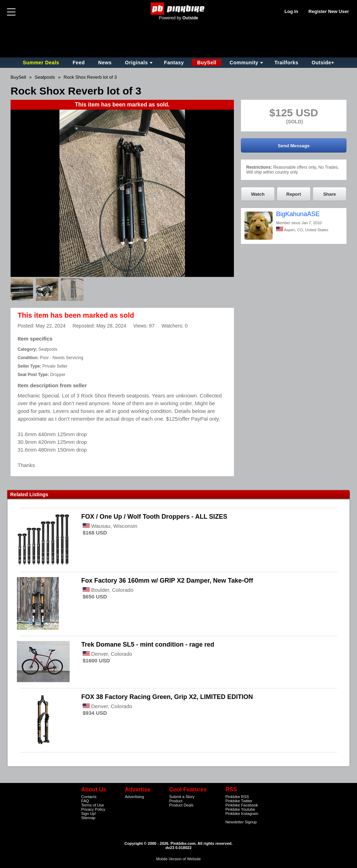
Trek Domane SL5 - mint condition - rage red (148, 644)
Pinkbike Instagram (242, 814)
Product (176, 801)
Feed (79, 63)
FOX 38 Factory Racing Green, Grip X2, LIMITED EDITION (167, 697)
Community (244, 63)
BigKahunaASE (298, 214)
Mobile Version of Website (178, 859)
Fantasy (174, 63)
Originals (136, 63)
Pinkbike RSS (237, 797)
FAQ (85, 801)
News (105, 63)
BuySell (207, 63)
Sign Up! (89, 814)
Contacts (89, 797)
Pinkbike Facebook (242, 805)
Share (330, 194)
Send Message (294, 146)
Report (294, 194)
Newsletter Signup (241, 822)
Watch (258, 194)
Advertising (134, 797)
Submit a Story (182, 797)
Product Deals (181, 805)
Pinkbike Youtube (240, 809)
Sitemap (88, 818)
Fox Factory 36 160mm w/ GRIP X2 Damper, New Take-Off (167, 581)
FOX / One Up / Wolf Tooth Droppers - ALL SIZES (154, 517)
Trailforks (286, 63)
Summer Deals (42, 63)
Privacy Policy (93, 809)
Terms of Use (93, 805)
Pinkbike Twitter (239, 801)
